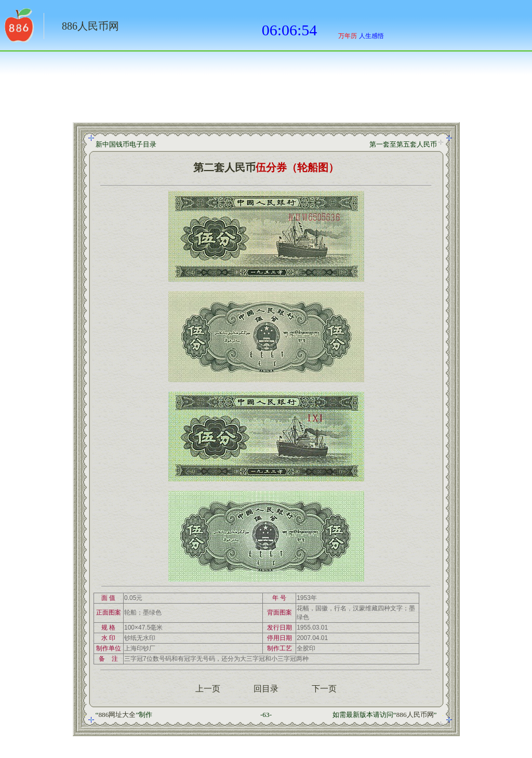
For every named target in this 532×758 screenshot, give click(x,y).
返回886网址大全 (18, 29)
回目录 (266, 689)
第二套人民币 (224, 167)
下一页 (324, 689)
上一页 (208, 689)
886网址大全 (117, 715)
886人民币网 (90, 26)
